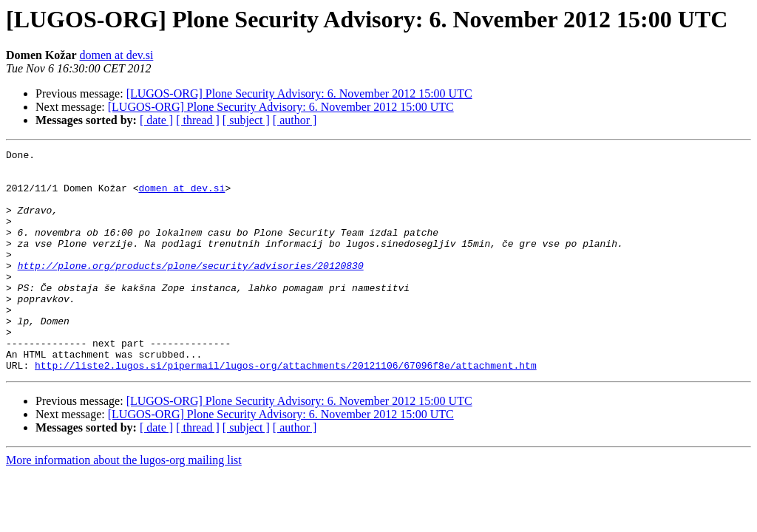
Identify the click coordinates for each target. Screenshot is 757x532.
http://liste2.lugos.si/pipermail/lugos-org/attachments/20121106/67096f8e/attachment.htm (286, 409)
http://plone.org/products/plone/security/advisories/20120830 (191, 290)
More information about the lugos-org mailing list (124, 504)
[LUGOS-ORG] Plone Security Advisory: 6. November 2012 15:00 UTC (299, 93)
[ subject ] (246, 120)
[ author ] (295, 120)
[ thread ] (198, 120)
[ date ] (156, 120)
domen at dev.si (117, 55)
